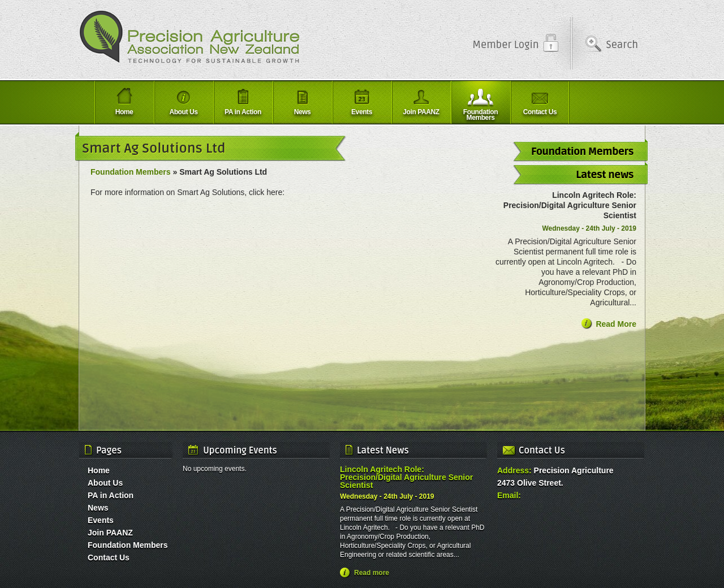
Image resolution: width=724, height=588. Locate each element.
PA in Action (111, 495)
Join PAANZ (110, 533)
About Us (105, 483)
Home (99, 470)
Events (101, 520)
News (98, 508)
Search (622, 45)
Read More (616, 324)
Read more (372, 573)
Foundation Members (131, 172)
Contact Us (109, 557)
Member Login (505, 45)
